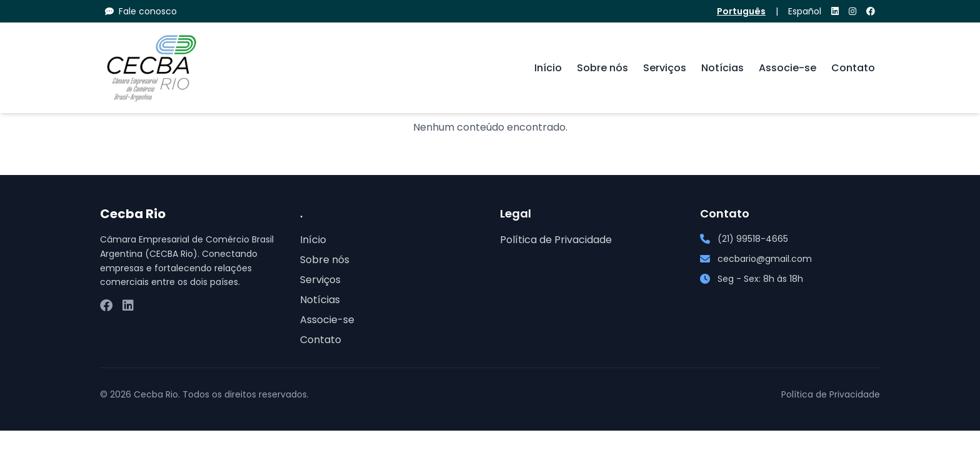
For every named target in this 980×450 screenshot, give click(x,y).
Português (741, 11)
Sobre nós (602, 68)
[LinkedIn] (835, 11)
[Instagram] (852, 11)
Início (548, 68)
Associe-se (787, 68)
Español (805, 11)
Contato (853, 68)
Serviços (665, 68)
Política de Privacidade (556, 240)
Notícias (722, 68)
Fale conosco (141, 11)
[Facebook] (871, 11)
